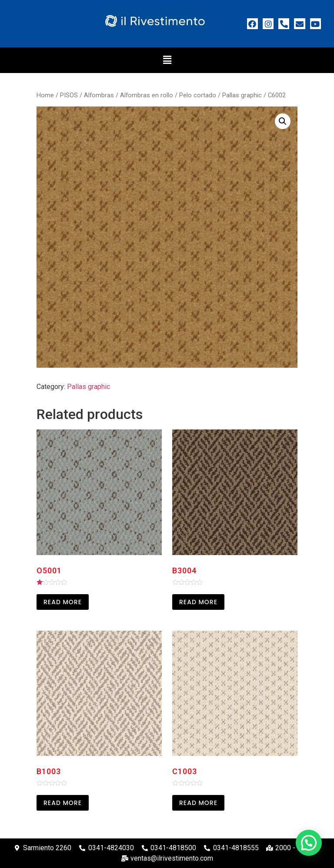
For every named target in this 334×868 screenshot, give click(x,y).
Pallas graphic (242, 95)
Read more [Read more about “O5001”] (63, 602)
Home (45, 95)
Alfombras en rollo (147, 95)
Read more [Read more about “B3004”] (198, 602)
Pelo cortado (198, 95)
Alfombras (99, 95)
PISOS (69, 95)
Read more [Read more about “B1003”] (63, 803)
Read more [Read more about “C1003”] (198, 803)
